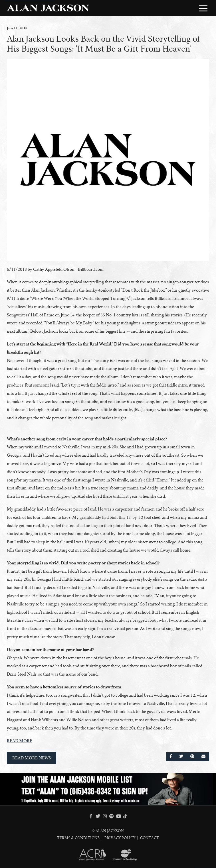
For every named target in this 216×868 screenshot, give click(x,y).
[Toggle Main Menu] (203, 8)
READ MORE (20, 741)
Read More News (32, 758)
